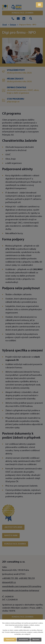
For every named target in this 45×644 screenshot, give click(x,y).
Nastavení (36, 640)
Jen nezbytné (23, 640)
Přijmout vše (10, 640)
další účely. (27, 627)
